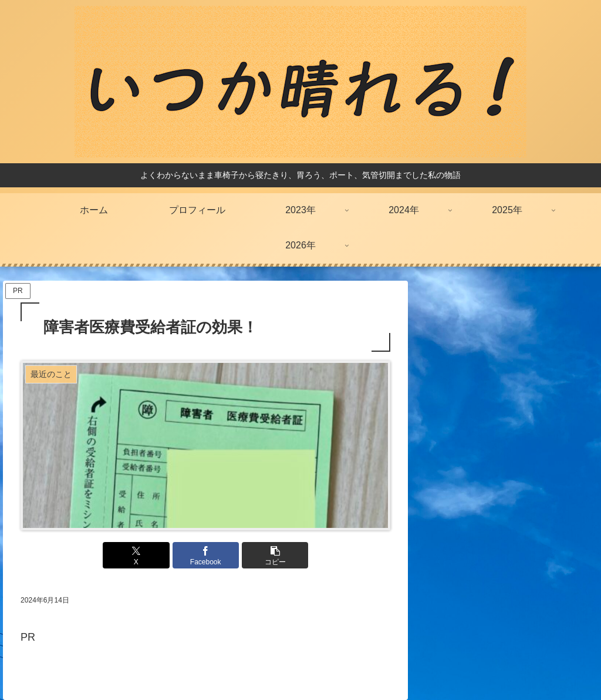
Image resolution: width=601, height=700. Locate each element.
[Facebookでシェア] (206, 555)
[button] (268, 555)
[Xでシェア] (144, 555)
